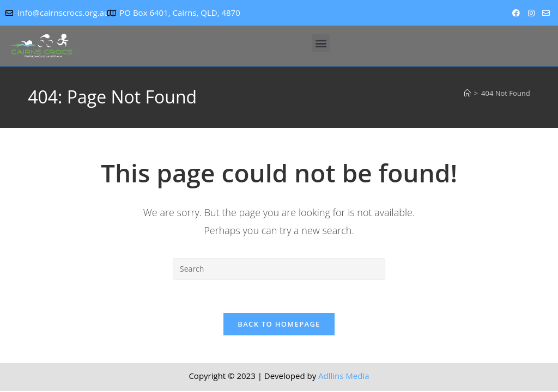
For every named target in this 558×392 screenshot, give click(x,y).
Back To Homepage (279, 324)
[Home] (467, 93)
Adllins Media (344, 376)
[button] (321, 43)
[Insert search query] (279, 269)
